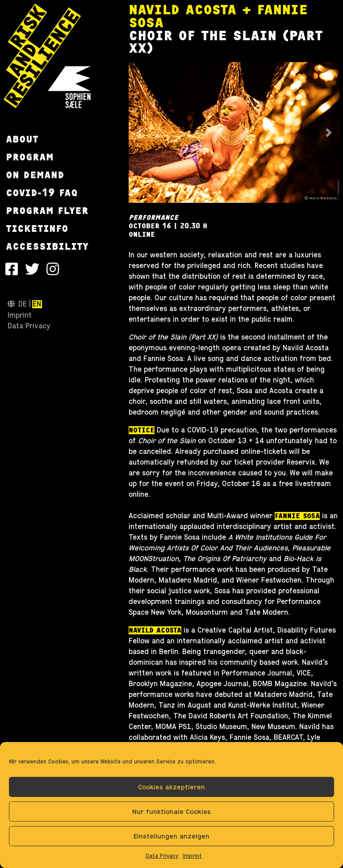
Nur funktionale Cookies (171, 811)
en (37, 304)
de (23, 304)
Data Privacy (162, 856)
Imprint (192, 856)
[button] (139, 132)
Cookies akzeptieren (171, 787)
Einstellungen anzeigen (171, 836)
